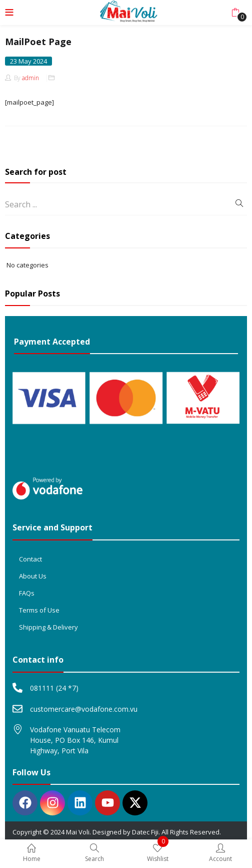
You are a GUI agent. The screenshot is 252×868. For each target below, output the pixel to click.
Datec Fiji (145, 832)
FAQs (27, 593)
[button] (235, 13)
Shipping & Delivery (48, 627)
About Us (33, 576)
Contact (30, 559)
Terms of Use (39, 610)
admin (30, 78)
